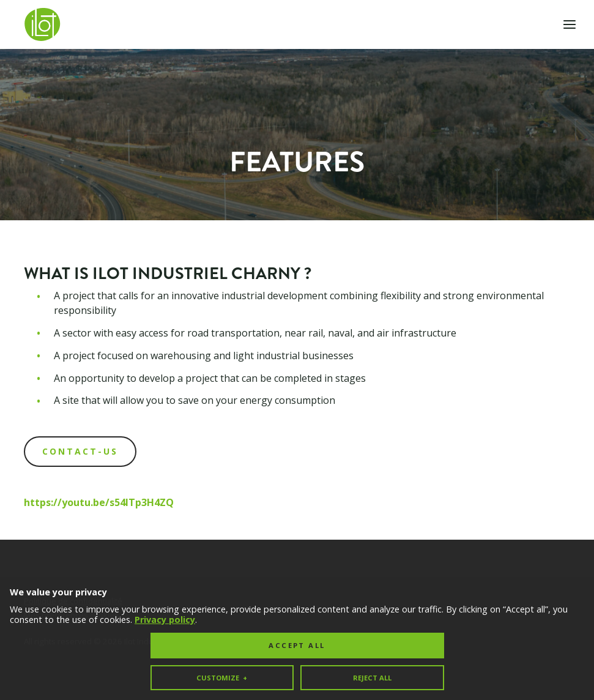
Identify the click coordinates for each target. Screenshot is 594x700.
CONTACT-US (80, 451)
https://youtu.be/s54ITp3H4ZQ (99, 502)
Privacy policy (165, 600)
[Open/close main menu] (570, 24)
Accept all (297, 626)
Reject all (372, 658)
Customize (222, 658)
